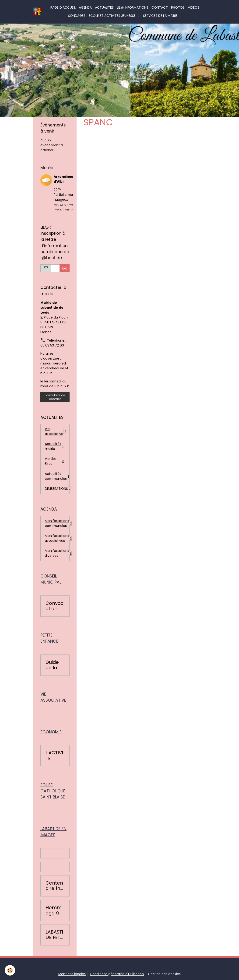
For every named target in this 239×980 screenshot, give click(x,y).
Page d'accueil (63, 7)
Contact (160, 7)
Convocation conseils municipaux (55, 606)
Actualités (104, 7)
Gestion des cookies (164, 974)
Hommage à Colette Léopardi (54, 910)
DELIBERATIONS (57, 489)
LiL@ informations (133, 7)
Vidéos (194, 7)
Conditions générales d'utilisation (117, 974)
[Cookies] (10, 970)
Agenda (85, 7)
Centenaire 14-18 (54, 886)
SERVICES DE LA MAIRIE (161, 16)
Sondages (77, 16)
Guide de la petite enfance (54, 665)
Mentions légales (72, 974)
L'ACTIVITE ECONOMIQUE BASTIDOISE (54, 756)
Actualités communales (57, 476)
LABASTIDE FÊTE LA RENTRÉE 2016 (54, 935)
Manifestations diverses (57, 553)
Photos (178, 7)
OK (64, 268)
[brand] (37, 12)
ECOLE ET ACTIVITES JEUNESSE (113, 16)
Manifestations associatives (57, 538)
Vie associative (56, 431)
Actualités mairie (55, 446)
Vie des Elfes (55, 461)
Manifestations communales (57, 523)
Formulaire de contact (55, 397)
